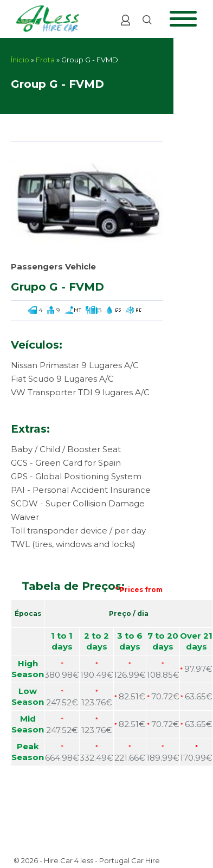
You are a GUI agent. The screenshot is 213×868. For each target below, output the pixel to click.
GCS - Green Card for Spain (66, 463)
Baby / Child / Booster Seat (66, 449)
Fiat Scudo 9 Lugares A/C (62, 379)
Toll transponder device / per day (78, 531)
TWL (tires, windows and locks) (73, 544)
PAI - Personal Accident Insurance (81, 490)
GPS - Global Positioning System (76, 476)
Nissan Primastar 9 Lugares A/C (75, 365)
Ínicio (20, 60)
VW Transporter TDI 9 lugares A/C (80, 392)
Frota (45, 60)
